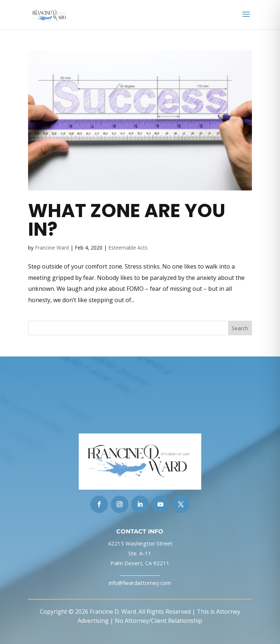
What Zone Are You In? (127, 220)
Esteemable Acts (128, 248)
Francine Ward (52, 248)
